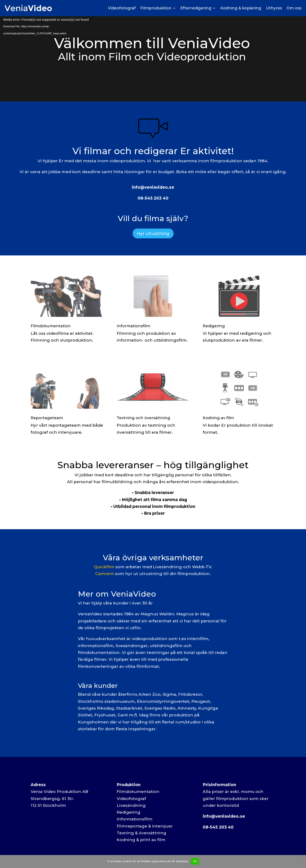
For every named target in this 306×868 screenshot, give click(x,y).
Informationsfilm (133, 326)
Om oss (294, 8)
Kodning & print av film (141, 840)
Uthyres (274, 8)
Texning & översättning (142, 833)
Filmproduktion (156, 8)
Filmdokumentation (51, 326)
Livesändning (131, 805)
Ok (195, 861)
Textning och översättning (143, 418)
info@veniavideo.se (153, 187)
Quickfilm (104, 567)
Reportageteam (47, 418)
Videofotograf (122, 8)
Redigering (214, 326)
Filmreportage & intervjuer (145, 826)
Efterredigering (196, 8)
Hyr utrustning (153, 233)
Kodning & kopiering (241, 8)
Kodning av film (218, 418)
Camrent (105, 574)
